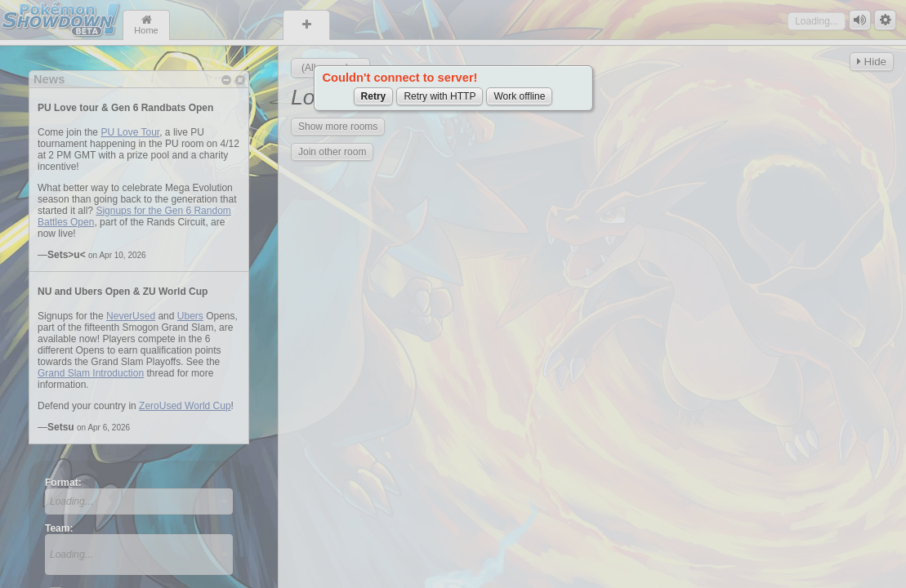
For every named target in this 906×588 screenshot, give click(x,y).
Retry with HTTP (440, 96)
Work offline (519, 96)
